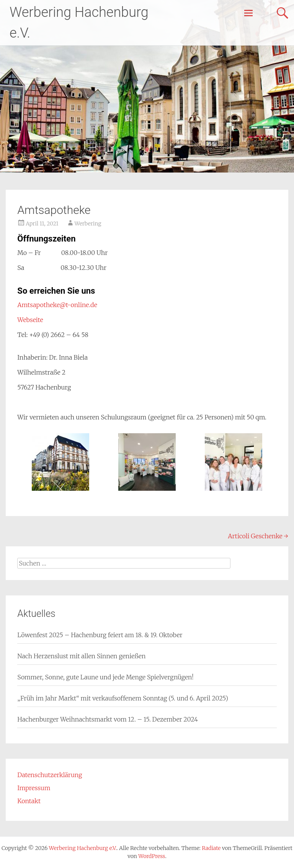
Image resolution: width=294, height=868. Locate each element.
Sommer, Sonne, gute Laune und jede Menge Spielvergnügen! (105, 677)
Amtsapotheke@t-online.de (57, 305)
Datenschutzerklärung (50, 775)
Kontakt (29, 801)
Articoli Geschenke (258, 536)
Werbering (88, 224)
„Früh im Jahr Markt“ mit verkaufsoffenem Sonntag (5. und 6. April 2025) (123, 698)
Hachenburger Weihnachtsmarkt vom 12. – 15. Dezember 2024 (107, 719)
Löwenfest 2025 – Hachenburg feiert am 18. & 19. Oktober (100, 635)
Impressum (34, 788)
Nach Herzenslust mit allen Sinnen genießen (81, 656)
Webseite (30, 320)
